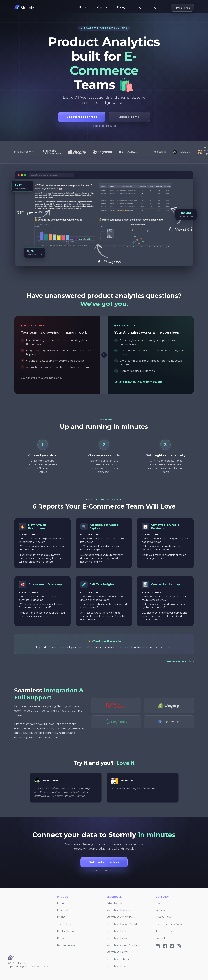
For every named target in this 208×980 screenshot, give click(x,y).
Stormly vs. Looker (118, 966)
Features (62, 903)
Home (83, 7)
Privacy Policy (164, 917)
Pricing (121, 7)
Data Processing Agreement (173, 924)
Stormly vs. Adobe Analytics (123, 945)
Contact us (162, 938)
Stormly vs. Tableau (118, 959)
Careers (160, 910)
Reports (102, 7)
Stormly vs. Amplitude (120, 917)
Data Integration (67, 945)
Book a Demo (65, 931)
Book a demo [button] (129, 117)
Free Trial (63, 910)
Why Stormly (114, 903)
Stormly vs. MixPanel (119, 910)
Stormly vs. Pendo (117, 931)
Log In (156, 7)
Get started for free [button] (82, 117)
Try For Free (182, 8)
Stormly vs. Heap (117, 938)
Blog (138, 7)
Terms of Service (166, 931)
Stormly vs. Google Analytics (123, 924)
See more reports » (180, 661)
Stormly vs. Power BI (119, 952)
